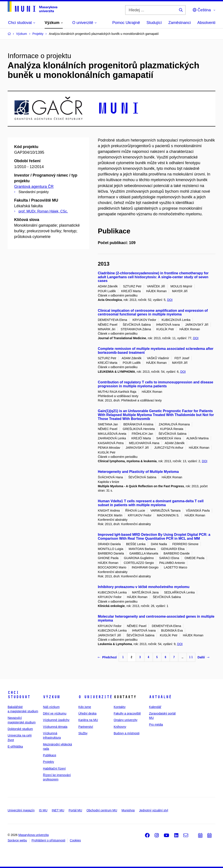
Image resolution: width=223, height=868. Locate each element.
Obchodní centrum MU (102, 810)
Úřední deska (87, 713)
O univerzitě (95, 697)
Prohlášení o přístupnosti (48, 840)
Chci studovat (19, 695)
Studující (154, 23)
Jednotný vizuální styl (154, 810)
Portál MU (75, 810)
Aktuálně (160, 697)
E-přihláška (15, 747)
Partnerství (86, 727)
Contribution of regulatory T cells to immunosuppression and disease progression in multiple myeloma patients (155, 384)
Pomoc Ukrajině (126, 23)
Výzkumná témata (55, 727)
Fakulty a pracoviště (127, 713)
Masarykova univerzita (33, 835)
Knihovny (120, 727)
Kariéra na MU (88, 720)
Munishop (128, 810)
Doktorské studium (20, 729)
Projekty (48, 762)
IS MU (43, 810)
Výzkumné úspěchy (56, 720)
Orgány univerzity (126, 720)
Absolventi (206, 23)
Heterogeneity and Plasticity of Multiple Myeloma (138, 472)
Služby (83, 733)
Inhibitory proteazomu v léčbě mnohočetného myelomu (144, 587)
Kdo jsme (85, 707)
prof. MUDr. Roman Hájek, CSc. (43, 211)
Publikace (50, 755)
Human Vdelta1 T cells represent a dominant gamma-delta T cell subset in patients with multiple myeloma (151, 503)
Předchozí (107, 657)
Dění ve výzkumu (55, 713)
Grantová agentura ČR (34, 187)
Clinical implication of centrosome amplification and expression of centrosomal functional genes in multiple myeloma (153, 313)
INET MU (58, 810)
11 (191, 657)
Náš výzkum (51, 707)
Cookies (75, 840)
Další (203, 657)
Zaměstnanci (180, 23)
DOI (170, 300)
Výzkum (51, 697)
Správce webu (17, 840)
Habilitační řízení (54, 769)
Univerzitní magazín (21, 810)
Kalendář (155, 707)
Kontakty (120, 707)
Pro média (156, 725)
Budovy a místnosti (127, 733)
